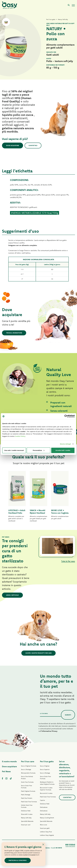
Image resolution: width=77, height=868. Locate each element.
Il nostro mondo (9, 764)
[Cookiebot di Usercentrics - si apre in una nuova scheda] (66, 416)
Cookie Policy (20, 436)
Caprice (42, 803)
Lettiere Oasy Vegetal (47, 838)
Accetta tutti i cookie (63, 450)
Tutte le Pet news (68, 564)
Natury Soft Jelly (26, 820)
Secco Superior (45, 772)
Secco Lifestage (26, 772)
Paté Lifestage (26, 797)
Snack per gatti (45, 831)
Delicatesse (44, 810)
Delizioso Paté (26, 813)
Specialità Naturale (27, 824)
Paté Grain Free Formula (29, 804)
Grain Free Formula (27, 785)
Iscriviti (68, 717)
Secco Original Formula (29, 769)
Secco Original (45, 769)
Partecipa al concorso (18, 860)
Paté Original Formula (28, 794)
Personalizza (39, 450)
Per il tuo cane (28, 764)
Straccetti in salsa (27, 817)
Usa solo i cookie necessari (14, 450)
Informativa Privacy (50, 734)
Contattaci (33, 145)
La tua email (44, 716)
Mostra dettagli (65, 444)
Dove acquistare (13, 145)
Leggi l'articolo (12, 598)
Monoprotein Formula (28, 776)
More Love (44, 827)
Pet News (6, 774)
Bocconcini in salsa (46, 796)
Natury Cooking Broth (47, 820)
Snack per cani (26, 827)
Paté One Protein (27, 801)
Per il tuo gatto (47, 764)
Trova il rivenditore (14, 333)
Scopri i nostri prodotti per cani (38, 656)
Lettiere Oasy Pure (46, 834)
